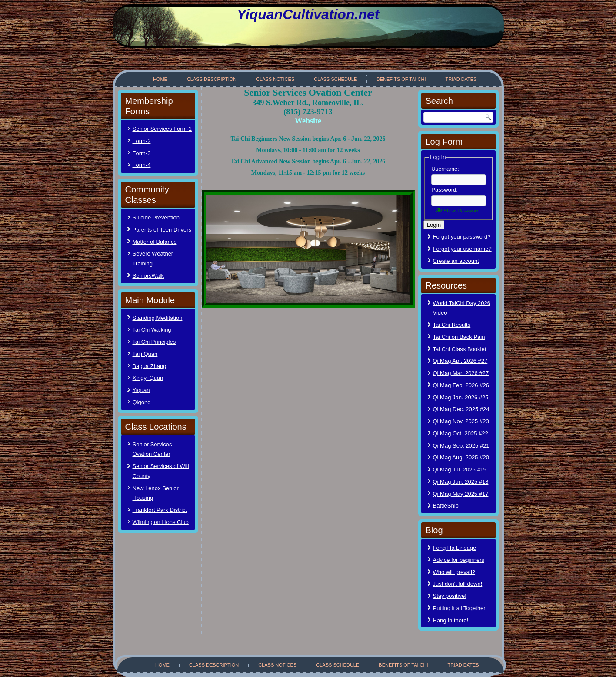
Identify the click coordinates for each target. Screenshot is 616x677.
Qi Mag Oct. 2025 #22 (461, 433)
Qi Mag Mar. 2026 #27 (461, 373)
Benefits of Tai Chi (401, 79)
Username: (445, 169)
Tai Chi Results (452, 325)
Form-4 (142, 165)
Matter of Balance (155, 242)
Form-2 (142, 141)
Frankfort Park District (160, 510)
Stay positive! (450, 596)
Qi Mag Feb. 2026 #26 (461, 385)
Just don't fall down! (458, 584)
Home (160, 79)
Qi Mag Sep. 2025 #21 (461, 446)
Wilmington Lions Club (161, 522)
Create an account (456, 261)
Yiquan (141, 390)
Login (434, 225)
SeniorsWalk (148, 276)
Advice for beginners (459, 560)
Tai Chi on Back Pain (459, 337)
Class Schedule (335, 79)
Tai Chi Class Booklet (460, 349)
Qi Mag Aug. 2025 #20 (461, 457)
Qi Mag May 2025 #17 (461, 494)
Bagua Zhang (150, 366)
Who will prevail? (454, 572)
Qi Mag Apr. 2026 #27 (460, 361)
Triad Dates (461, 79)
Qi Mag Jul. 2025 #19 (460, 470)
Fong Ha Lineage (455, 548)
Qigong (142, 402)
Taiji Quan (145, 354)
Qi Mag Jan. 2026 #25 (461, 397)
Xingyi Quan (148, 378)
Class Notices (275, 79)
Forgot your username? (462, 249)
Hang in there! (451, 620)
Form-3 (142, 153)
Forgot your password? (462, 237)
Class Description (212, 79)
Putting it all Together (459, 608)
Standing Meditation (158, 318)
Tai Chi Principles (154, 342)
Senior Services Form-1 (162, 129)
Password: (445, 190)
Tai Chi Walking (152, 330)
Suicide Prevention (156, 217)
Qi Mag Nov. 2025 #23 (461, 421)
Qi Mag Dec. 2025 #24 (461, 409)
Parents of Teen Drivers (162, 230)
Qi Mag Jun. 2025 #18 (461, 482)
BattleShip (446, 506)
